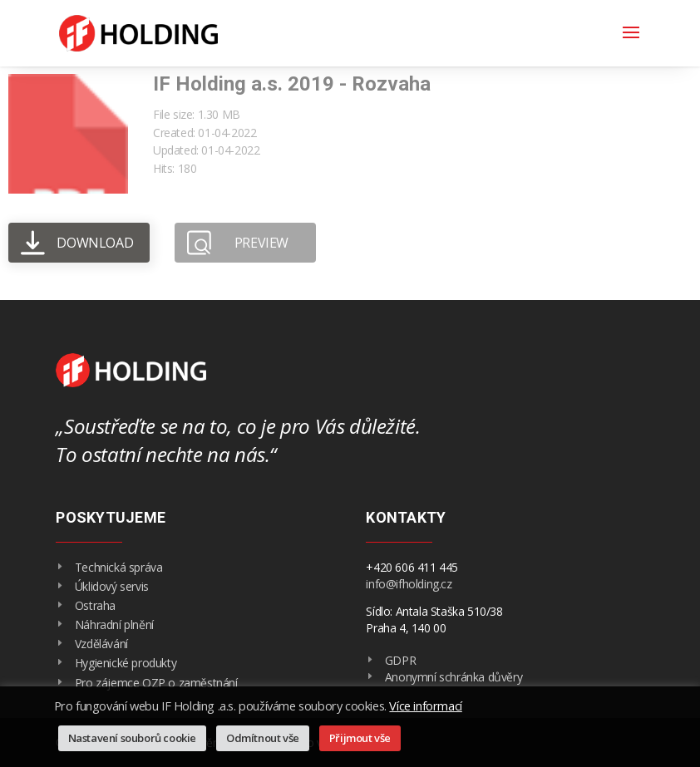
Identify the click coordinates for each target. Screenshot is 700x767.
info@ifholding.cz (409, 584)
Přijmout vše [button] (360, 738)
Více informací (425, 706)
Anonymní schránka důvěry (454, 677)
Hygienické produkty (126, 663)
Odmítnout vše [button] (263, 738)
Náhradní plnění (114, 624)
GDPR (400, 660)
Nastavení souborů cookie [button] (132, 738)
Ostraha (95, 605)
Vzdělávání (101, 644)
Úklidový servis (112, 586)
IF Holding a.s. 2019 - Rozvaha (292, 84)
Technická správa (119, 567)
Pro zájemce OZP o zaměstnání (156, 683)
